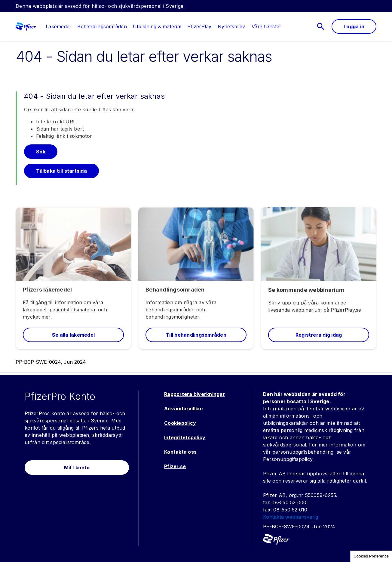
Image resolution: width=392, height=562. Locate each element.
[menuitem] (55, 26)
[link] (58, 26)
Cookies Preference (371, 556)
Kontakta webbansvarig (291, 517)
